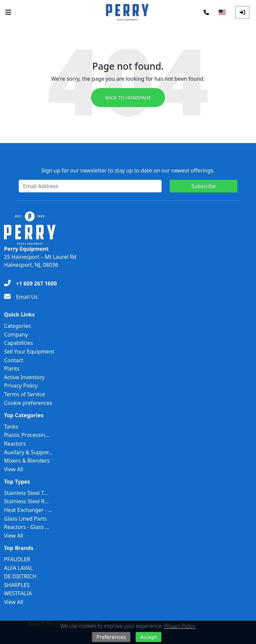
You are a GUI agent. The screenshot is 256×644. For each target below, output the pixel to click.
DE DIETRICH (20, 576)
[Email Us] (21, 297)
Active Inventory (24, 377)
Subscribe (203, 186)
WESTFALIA (18, 593)
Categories (17, 326)
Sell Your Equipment (29, 352)
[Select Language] (222, 12)
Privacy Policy (21, 386)
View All (14, 469)
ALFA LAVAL (18, 568)
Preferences (111, 637)
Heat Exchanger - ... (28, 510)
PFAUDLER (17, 559)
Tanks (11, 427)
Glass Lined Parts (25, 519)
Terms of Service (24, 394)
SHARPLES (17, 585)
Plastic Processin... (27, 435)
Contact (14, 360)
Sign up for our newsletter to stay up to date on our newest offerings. (128, 170)
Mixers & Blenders (27, 461)
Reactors (15, 444)
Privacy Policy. (180, 626)
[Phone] (206, 12)
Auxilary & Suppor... (28, 452)
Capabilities (18, 343)
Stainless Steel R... (26, 501)
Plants (12, 369)
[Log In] (242, 12)
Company (16, 335)
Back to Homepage (128, 98)
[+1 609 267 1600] (30, 283)
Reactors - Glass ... (27, 527)
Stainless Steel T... (26, 493)
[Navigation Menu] (8, 12)
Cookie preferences (28, 403)
